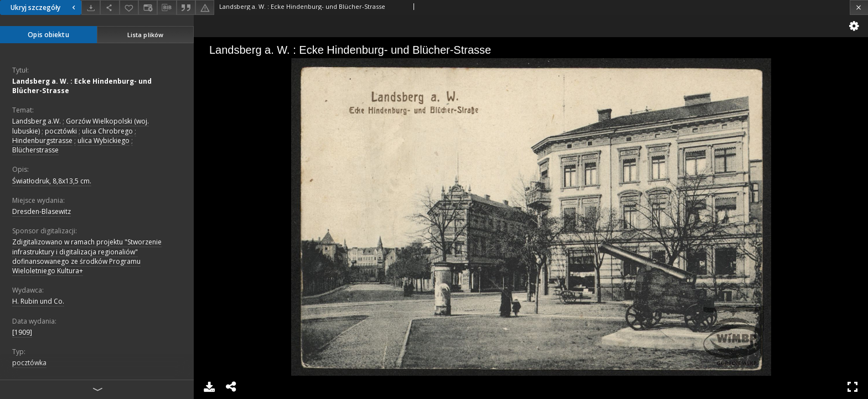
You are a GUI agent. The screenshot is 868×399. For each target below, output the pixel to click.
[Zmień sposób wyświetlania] (148, 7)
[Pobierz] (91, 7)
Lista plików (145, 35)
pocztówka (29, 363)
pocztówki (61, 131)
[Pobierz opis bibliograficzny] (167, 8)
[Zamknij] (859, 7)
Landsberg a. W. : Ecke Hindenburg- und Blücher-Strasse (82, 86)
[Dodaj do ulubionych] (129, 7)
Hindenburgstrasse (42, 140)
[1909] (22, 332)
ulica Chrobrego (107, 131)
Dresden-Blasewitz (42, 211)
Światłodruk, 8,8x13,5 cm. (52, 181)
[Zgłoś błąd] (205, 7)
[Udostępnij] (110, 7)
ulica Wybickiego (104, 140)
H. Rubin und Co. (38, 301)
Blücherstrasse (35, 150)
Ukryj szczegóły (44, 7)
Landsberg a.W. (37, 121)
